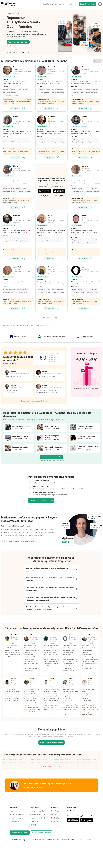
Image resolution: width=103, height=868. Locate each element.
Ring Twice (4, 325)
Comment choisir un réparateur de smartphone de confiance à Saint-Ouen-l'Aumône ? (51, 591)
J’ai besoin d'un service (20, 837)
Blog (11, 815)
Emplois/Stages (57, 822)
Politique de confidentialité (70, 844)
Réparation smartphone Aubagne (38, 767)
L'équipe (54, 819)
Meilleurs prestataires (17, 819)
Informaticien (14, 325)
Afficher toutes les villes (51, 770)
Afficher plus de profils (51, 318)
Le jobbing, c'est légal (37, 822)
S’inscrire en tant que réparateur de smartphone (59, 4)
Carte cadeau (14, 826)
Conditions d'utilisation (53, 844)
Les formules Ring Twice (38, 819)
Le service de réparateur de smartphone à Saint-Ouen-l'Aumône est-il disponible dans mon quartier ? (51, 602)
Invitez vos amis (15, 822)
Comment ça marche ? (37, 815)
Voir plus (23, 84)
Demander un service (87, 4)
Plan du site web (86, 844)
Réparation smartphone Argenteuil (88, 764)
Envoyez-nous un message (33, 791)
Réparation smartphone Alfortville (13, 764)
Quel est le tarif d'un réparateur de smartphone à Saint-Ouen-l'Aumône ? (48, 570)
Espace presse (56, 826)
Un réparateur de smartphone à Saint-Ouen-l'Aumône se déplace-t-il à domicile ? (51, 581)
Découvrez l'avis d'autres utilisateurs (34, 401)
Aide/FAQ (33, 829)
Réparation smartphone (27, 325)
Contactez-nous (35, 826)
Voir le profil (15, 108)
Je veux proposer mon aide (41, 837)
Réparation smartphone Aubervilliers (63, 767)
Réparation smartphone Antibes (37, 764)
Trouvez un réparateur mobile (18, 42)
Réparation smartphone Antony (62, 764)
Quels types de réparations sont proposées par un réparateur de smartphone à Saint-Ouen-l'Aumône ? (49, 612)
